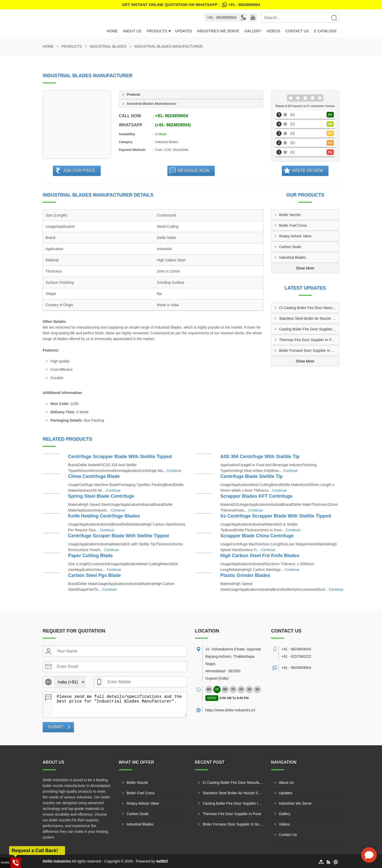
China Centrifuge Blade (94, 476)
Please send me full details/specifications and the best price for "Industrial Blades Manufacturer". (120, 704)
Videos (273, 31)
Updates (183, 31)
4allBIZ (162, 861)
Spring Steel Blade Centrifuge (101, 496)
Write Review (308, 171)
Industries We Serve (218, 31)
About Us (132, 31)
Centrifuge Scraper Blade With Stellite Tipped (119, 536)
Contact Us (297, 31)
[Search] (334, 18)
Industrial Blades (108, 46)
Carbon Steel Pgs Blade (95, 575)
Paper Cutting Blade (91, 556)
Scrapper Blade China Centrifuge (257, 536)
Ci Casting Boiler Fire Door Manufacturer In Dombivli (309, 308)
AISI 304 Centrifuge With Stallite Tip (260, 457)
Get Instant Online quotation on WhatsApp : (191, 5)
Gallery (253, 31)
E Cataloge (325, 31)
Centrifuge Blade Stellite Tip (252, 476)
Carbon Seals (290, 247)
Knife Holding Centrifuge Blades (104, 516)
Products (157, 31)
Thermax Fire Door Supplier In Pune (308, 340)
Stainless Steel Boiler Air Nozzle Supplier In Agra (309, 318)
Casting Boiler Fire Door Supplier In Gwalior (309, 329)
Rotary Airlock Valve (295, 236)
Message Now (194, 171)
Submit (56, 727)
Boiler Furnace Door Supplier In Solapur (309, 350)
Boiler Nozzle (290, 215)
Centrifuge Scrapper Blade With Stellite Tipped (120, 457)
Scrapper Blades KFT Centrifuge (256, 496)
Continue (174, 471)
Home (112, 31)
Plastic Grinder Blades (245, 575)
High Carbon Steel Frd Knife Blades (260, 556)
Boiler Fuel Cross (293, 225)
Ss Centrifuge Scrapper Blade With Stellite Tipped (276, 516)
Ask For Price (79, 171)
